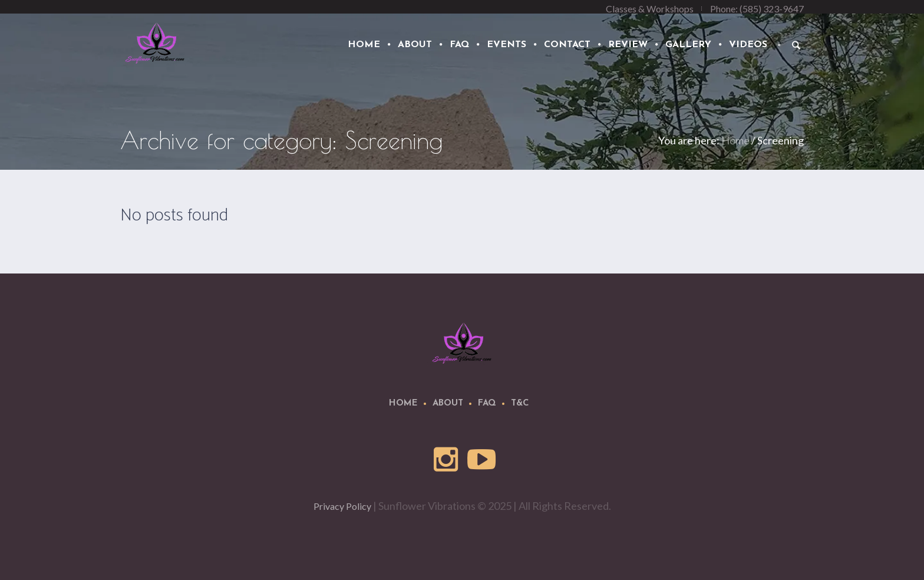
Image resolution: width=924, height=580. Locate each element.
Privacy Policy (342, 506)
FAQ (487, 403)
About (448, 403)
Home (735, 140)
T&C (520, 403)
